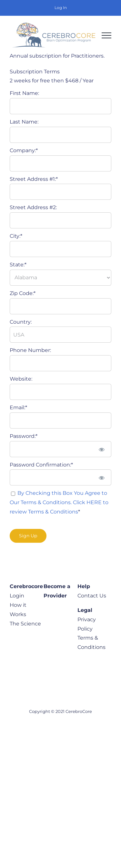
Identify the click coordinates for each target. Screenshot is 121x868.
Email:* (18, 407)
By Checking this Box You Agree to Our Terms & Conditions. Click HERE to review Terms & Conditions (59, 502)
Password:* (24, 436)
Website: (21, 379)
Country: (21, 322)
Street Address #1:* (34, 179)
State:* (18, 265)
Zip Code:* (23, 293)
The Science (25, 624)
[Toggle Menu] (106, 35)
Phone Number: (30, 350)
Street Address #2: (33, 207)
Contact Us (92, 596)
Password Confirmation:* (41, 465)
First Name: (24, 93)
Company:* (24, 150)
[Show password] (102, 449)
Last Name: (24, 122)
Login (17, 596)
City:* (16, 236)
